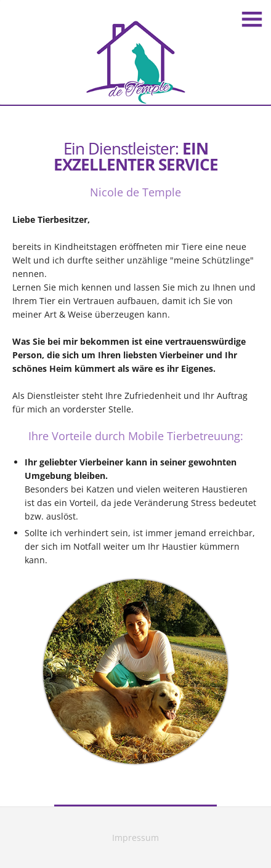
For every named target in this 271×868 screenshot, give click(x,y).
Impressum (135, 838)
